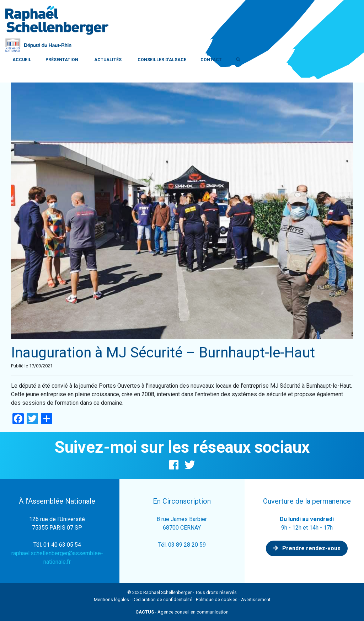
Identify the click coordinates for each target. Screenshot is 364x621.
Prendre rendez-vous (307, 548)
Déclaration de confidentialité (162, 599)
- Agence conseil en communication (182, 612)
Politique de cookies (217, 599)
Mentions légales (111, 599)
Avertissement (256, 599)
